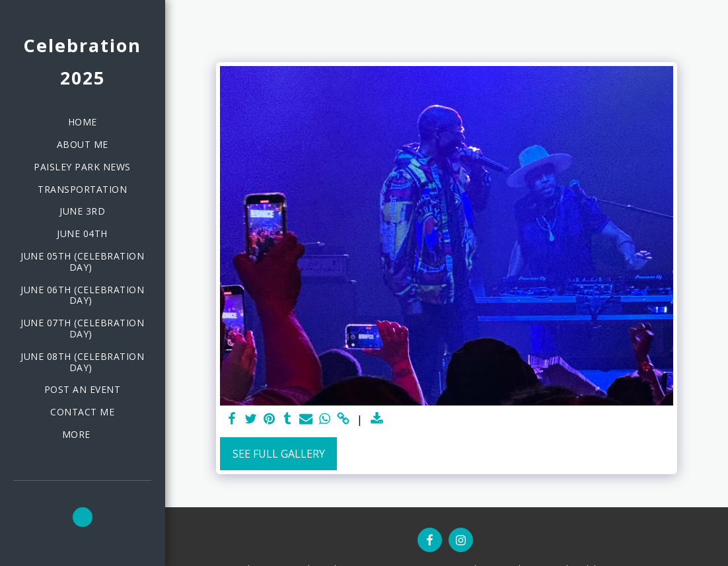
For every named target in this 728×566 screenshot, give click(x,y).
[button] (83, 517)
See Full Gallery (279, 454)
